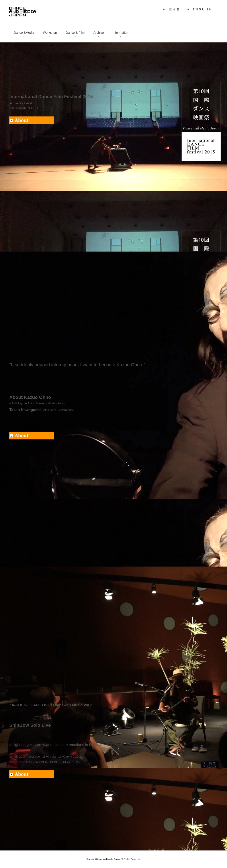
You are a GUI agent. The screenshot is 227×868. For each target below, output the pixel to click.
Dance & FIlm (75, 33)
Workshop (50, 33)
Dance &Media (24, 33)
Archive (99, 33)
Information (120, 33)
